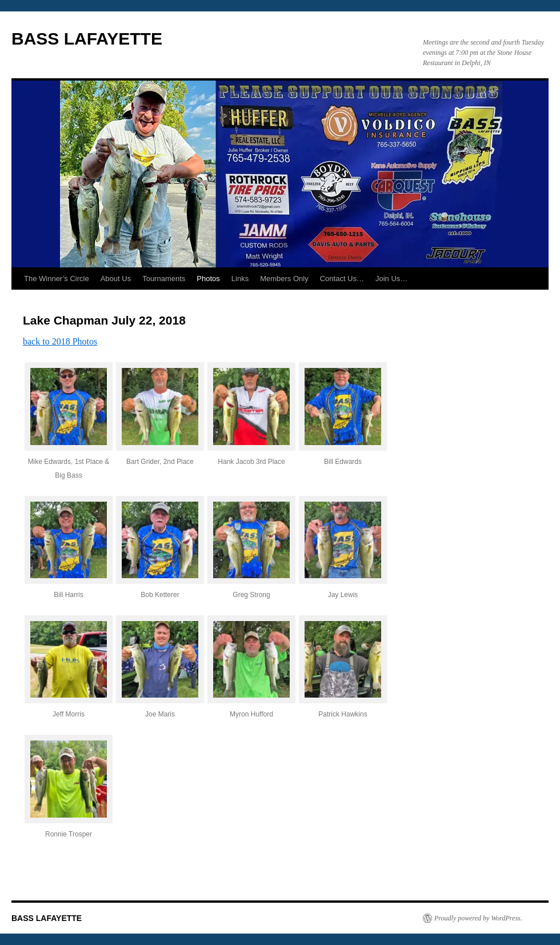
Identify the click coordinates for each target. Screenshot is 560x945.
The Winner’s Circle (57, 279)
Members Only (284, 279)
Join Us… (391, 279)
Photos (208, 279)
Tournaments (164, 279)
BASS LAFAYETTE (87, 39)
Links (240, 279)
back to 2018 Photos (60, 341)
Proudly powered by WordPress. (478, 918)
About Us (116, 279)
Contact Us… (342, 279)
